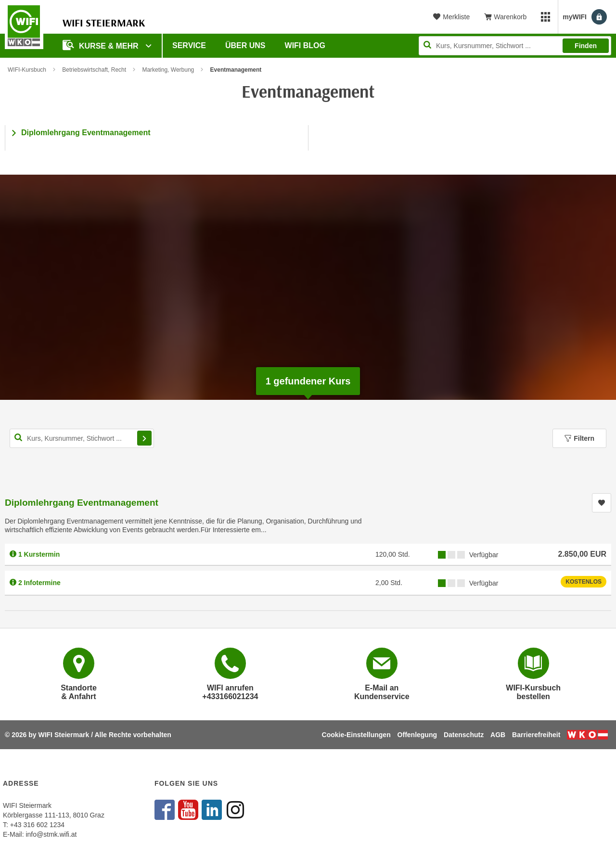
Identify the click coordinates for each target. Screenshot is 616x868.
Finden (586, 46)
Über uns (245, 45)
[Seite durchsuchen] (515, 46)
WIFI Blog (305, 45)
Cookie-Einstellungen (356, 735)
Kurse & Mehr (102, 45)
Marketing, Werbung (168, 70)
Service (189, 45)
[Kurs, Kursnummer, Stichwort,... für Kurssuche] (82, 438)
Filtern (579, 438)
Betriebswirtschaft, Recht (94, 70)
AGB (498, 735)
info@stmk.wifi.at (51, 834)
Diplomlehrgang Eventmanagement (86, 133)
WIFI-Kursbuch (27, 70)
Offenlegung (417, 735)
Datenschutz (464, 735)
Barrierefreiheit (536, 735)
